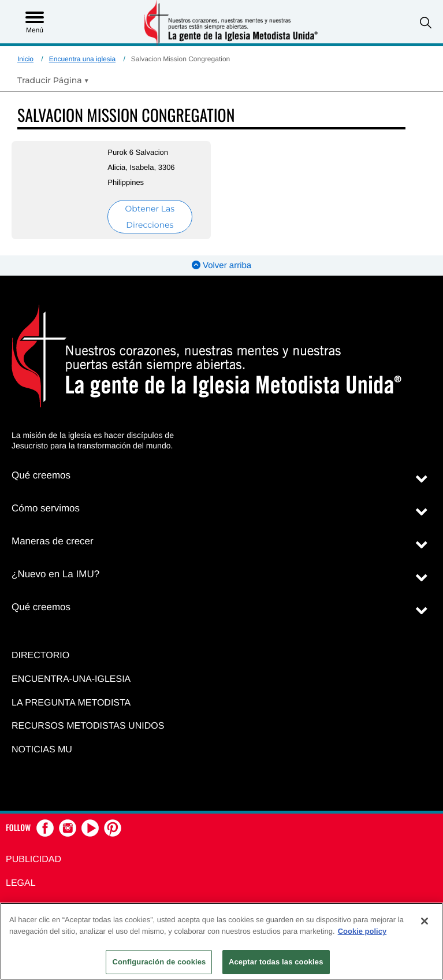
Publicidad (33, 860)
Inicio (25, 59)
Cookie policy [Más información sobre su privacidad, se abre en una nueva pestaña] (362, 931)
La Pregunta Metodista (71, 703)
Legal (21, 883)
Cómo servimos (46, 508)
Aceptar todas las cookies (276, 962)
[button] (426, 23)
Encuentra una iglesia (82, 59)
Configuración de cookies (159, 962)
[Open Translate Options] (53, 80)
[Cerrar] (425, 921)
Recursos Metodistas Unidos (88, 726)
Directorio (40, 656)
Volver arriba (221, 266)
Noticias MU (42, 750)
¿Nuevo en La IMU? (55, 574)
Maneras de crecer (53, 541)
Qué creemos (41, 475)
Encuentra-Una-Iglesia (71, 679)
